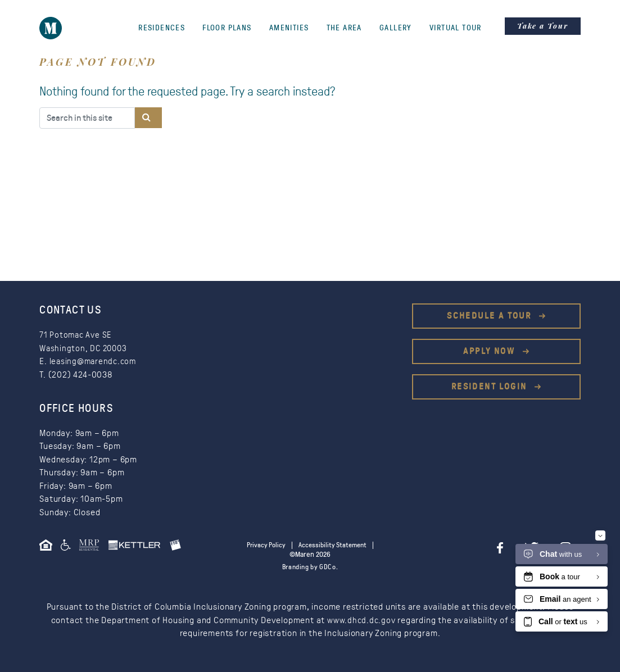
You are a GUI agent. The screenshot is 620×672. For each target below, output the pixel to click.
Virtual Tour (456, 28)
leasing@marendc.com (95, 361)
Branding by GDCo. (310, 567)
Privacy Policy (264, 545)
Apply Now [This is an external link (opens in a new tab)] (490, 351)
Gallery (396, 28)
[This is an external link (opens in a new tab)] (93, 549)
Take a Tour (543, 26)
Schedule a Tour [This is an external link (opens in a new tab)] (490, 316)
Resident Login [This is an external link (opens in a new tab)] (491, 387)
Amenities (289, 28)
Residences (162, 28)
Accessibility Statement (334, 545)
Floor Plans (227, 28)
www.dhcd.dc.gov (361, 620)
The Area (344, 28)
